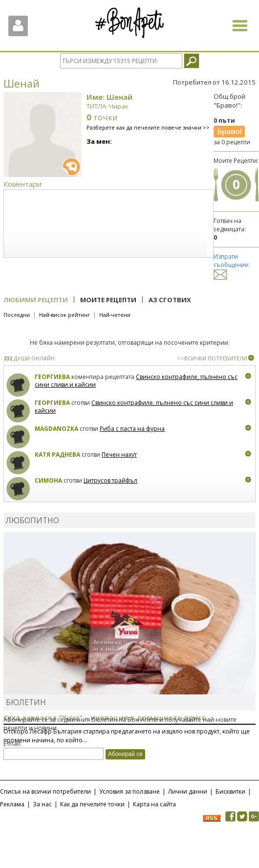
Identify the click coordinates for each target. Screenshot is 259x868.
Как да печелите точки (92, 804)
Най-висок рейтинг (65, 315)
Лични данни (188, 791)
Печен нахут (119, 455)
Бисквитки (230, 791)
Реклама (12, 804)
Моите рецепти (108, 300)
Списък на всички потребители (45, 791)
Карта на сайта (154, 804)
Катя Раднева (57, 455)
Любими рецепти (36, 300)
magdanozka (56, 429)
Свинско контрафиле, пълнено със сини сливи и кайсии (136, 381)
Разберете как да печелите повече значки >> (148, 127)
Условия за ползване (129, 791)
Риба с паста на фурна (132, 429)
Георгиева (52, 377)
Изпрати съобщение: (232, 265)
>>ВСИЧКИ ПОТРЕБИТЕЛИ (212, 358)
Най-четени (115, 315)
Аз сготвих (170, 300)
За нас (42, 804)
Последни (17, 315)
